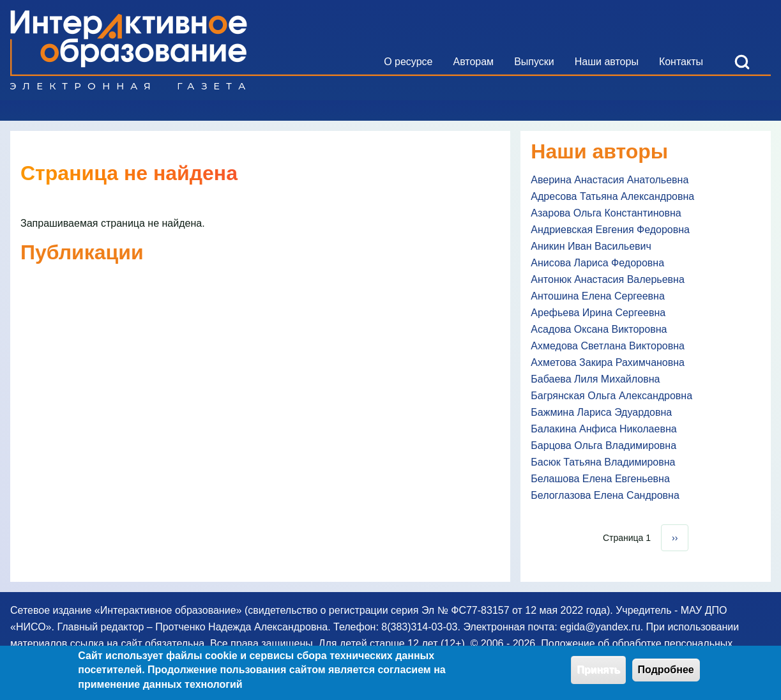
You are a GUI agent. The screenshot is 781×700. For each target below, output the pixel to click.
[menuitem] (408, 62)
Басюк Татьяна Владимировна (603, 462)
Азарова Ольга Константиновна (606, 213)
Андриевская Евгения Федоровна (610, 230)
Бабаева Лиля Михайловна (595, 379)
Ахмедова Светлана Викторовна (608, 346)
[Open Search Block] (742, 62)
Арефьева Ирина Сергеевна (598, 313)
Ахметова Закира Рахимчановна (608, 362)
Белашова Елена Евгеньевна (600, 479)
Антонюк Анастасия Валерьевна (608, 279)
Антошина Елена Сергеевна (597, 296)
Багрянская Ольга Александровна (611, 396)
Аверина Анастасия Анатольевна (610, 180)
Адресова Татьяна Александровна (612, 196)
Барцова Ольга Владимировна (603, 445)
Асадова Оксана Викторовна (599, 329)
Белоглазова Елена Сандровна (605, 495)
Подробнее (666, 673)
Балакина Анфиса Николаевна (603, 429)
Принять (598, 673)
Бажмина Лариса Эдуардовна (601, 412)
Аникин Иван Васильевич (591, 246)
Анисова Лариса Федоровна (597, 263)
